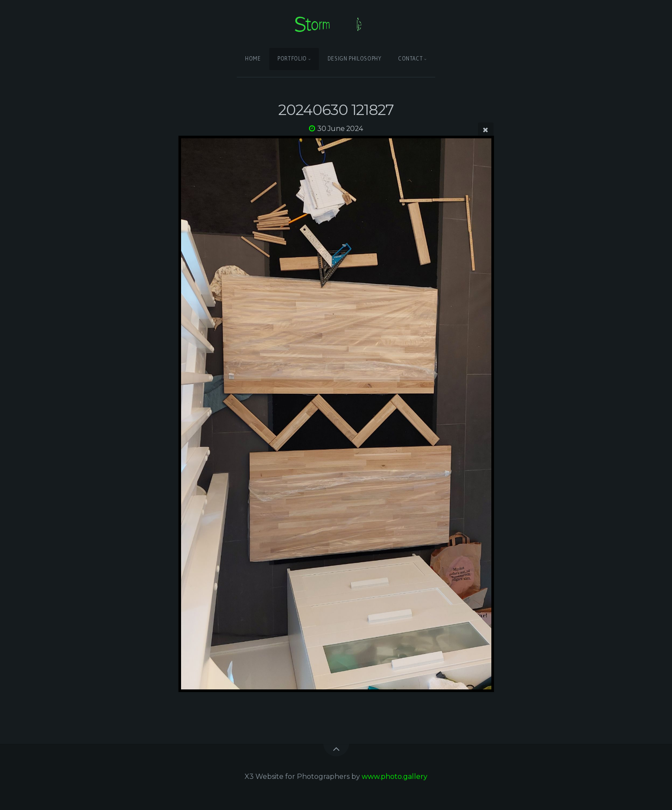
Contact (410, 59)
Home (253, 59)
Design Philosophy (355, 59)
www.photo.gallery (395, 777)
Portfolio (292, 59)
